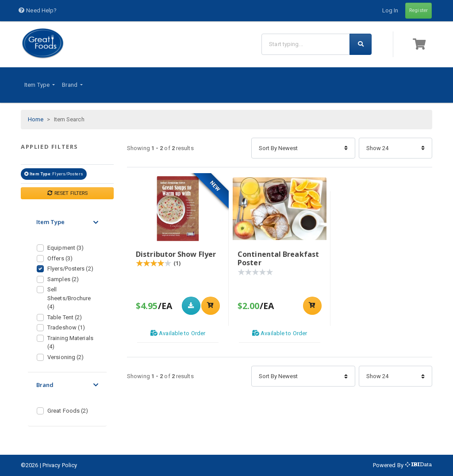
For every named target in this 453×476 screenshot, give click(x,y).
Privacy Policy (60, 465)
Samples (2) (63, 279)
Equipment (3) (65, 248)
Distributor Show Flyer (176, 254)
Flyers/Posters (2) (70, 269)
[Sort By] (303, 148)
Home (36, 119)
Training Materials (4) (70, 342)
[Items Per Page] (395, 148)
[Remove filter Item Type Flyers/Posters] (27, 174)
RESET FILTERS (67, 193)
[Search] (306, 44)
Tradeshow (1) (66, 327)
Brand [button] (70, 85)
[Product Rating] (154, 263)
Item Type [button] (38, 85)
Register (418, 10)
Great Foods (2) (68, 411)
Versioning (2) (65, 357)
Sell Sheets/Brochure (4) (69, 298)
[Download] (191, 306)
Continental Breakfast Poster (278, 259)
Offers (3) (60, 258)
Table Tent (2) (65, 317)
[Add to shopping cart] (211, 306)
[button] (421, 44)
